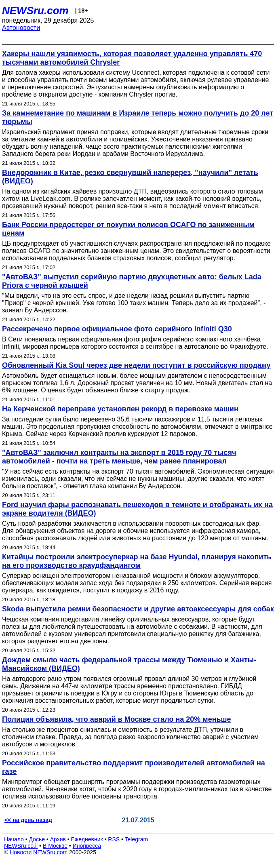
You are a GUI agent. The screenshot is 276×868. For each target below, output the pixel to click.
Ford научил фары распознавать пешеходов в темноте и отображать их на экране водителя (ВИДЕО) (137, 509)
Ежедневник (87, 839)
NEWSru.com (35, 11)
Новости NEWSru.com (39, 852)
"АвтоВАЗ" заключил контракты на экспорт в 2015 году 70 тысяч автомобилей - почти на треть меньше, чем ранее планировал (119, 457)
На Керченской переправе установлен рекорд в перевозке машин (120, 409)
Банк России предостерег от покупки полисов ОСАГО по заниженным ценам (128, 229)
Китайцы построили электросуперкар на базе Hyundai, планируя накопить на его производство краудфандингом (137, 561)
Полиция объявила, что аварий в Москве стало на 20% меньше (117, 719)
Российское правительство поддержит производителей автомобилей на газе (134, 767)
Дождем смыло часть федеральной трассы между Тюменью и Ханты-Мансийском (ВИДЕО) (129, 664)
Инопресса (87, 846)
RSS (114, 839)
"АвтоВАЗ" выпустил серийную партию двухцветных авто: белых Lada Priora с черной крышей (132, 281)
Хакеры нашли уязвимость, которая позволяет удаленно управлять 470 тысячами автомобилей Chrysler (132, 58)
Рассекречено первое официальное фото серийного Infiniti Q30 (117, 329)
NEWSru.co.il (21, 846)
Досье (37, 839)
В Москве (55, 846)
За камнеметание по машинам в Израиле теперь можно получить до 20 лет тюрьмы (138, 117)
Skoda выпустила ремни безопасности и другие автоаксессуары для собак (138, 609)
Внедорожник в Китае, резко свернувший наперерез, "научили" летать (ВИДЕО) (130, 177)
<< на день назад (28, 820)
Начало (14, 839)
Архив (58, 839)
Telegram (137, 839)
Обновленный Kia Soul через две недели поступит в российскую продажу (136, 365)
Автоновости (21, 28)
